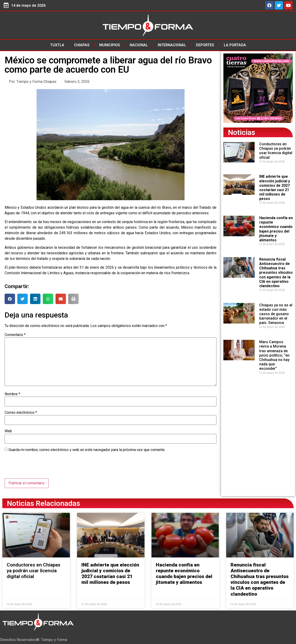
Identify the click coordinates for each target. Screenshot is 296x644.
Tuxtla (57, 45)
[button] (10, 299)
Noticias (242, 132)
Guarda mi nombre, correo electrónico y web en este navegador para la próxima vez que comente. (87, 450)
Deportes (205, 45)
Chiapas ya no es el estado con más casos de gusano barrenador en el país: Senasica (276, 314)
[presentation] (40, 467)
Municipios (110, 45)
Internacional (172, 45)
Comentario (15, 335)
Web (8, 431)
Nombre (12, 394)
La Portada (235, 45)
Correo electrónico (21, 413)
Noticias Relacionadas (43, 503)
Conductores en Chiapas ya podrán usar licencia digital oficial (276, 151)
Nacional (139, 45)
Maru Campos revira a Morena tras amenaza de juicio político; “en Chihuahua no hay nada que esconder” (274, 355)
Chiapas (82, 45)
